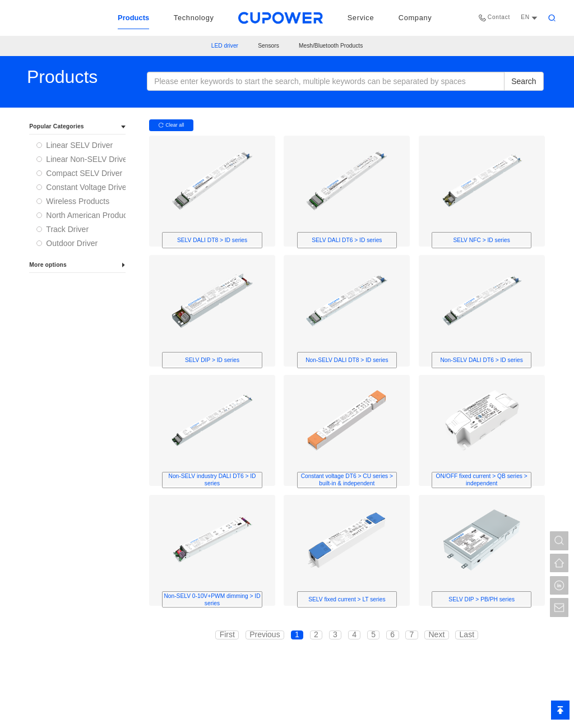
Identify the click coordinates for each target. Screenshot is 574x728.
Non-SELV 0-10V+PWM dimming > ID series (212, 600)
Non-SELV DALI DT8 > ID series (347, 360)
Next (436, 635)
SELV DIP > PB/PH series (482, 599)
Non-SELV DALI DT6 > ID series (481, 360)
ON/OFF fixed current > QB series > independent (482, 480)
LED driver (225, 46)
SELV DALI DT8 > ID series (212, 240)
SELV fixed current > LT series (347, 599)
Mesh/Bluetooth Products (331, 46)
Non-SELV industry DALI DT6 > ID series (212, 480)
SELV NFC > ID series (482, 240)
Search (524, 81)
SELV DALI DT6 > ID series (347, 240)
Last (467, 635)
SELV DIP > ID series (212, 360)
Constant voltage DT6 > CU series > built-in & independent (347, 480)
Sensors (269, 46)
